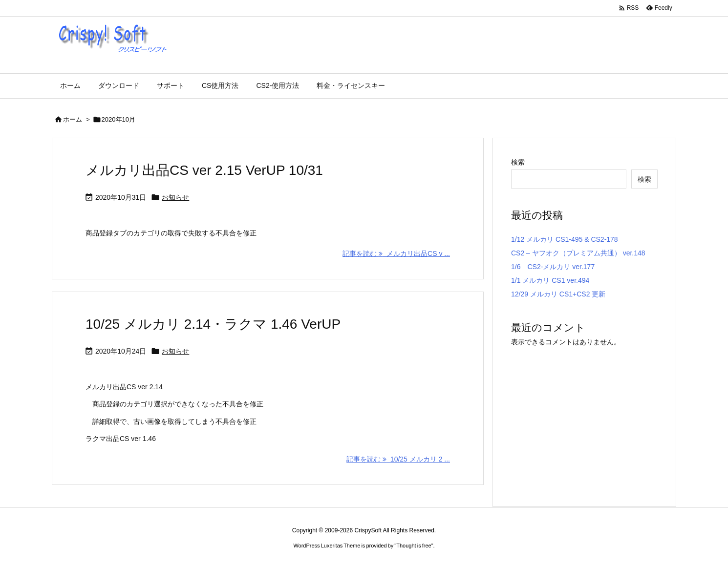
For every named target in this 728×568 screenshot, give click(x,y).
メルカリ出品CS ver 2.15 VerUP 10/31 (204, 170)
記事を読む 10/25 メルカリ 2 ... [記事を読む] (398, 459)
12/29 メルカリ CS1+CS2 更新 (558, 294)
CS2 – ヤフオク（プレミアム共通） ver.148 (578, 253)
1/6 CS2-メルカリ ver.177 (553, 267)
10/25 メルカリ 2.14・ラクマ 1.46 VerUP (213, 324)
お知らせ (175, 197)
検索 (518, 162)
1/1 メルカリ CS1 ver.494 (550, 280)
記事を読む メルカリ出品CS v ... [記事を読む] (396, 253)
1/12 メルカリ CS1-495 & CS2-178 (565, 239)
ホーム (73, 119)
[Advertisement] (593, 417)
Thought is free (414, 546)
